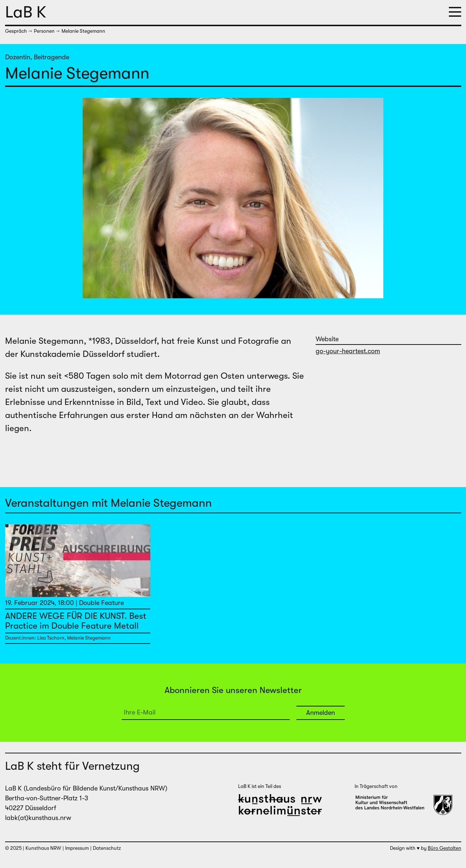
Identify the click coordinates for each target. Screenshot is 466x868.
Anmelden (321, 713)
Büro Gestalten (445, 848)
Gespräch (16, 31)
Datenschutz (107, 848)
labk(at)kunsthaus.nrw (38, 818)
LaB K (26, 12)
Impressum (77, 848)
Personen (44, 31)
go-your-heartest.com (348, 351)
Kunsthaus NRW (43, 848)
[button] (455, 13)
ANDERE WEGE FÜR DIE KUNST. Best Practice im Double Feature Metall (76, 621)
